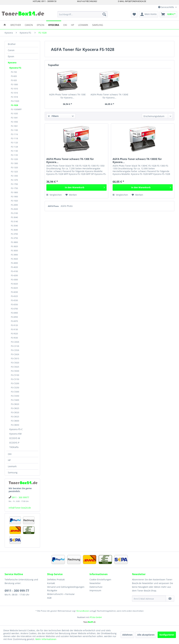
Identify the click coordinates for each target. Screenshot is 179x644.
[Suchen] (104, 14)
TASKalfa (14, 447)
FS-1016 (14, 93)
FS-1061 (14, 126)
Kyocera (12, 63)
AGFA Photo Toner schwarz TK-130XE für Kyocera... (109, 96)
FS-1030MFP (16, 109)
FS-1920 (14, 201)
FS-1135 (14, 155)
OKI (10, 454)
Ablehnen (127, 635)
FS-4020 (14, 267)
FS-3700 (14, 234)
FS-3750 (14, 238)
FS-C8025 (15, 408)
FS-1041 (14, 118)
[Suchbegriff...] (82, 14)
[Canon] (29, 25)
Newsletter (95, 583)
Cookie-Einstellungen (100, 579)
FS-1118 (14, 138)
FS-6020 (14, 284)
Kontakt (51, 583)
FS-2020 (14, 209)
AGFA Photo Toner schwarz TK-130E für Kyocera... (67, 96)
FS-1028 (14, 105)
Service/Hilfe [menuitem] (166, 7)
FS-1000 (14, 84)
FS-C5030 (15, 371)
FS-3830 (14, 251)
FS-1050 (14, 122)
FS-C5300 (15, 392)
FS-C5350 (15, 396)
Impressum (95, 590)
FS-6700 (14, 309)
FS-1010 (14, 89)
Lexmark (12, 466)
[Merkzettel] (134, 14)
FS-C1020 (15, 101)
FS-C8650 (15, 425)
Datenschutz (96, 587)
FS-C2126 (15, 346)
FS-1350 (14, 176)
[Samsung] (98, 25)
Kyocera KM (15, 434)
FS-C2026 (15, 342)
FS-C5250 (15, 388)
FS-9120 (14, 325)
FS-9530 (14, 338)
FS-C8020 (15, 404)
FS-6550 (14, 305)
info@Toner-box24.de (20, 508)
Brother (12, 44)
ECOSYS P (14, 443)
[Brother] (16, 25)
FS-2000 (14, 205)
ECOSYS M (15, 438)
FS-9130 (14, 329)
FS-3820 (14, 246)
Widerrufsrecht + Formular (61, 594)
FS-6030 (14, 292)
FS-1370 (14, 180)
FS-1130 (14, 151)
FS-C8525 (15, 417)
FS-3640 (14, 230)
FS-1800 (14, 192)
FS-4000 (14, 263)
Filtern (53, 116)
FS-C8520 (15, 412)
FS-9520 (14, 334)
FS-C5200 (15, 383)
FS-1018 (14, 97)
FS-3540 (14, 226)
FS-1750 (14, 188)
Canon (11, 50)
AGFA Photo (54, 206)
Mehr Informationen (46, 639)
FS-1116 (14, 134)
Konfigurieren (167, 635)
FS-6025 (14, 288)
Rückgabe (52, 590)
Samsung (13, 472)
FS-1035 (14, 114)
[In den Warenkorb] (76, 187)
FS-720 (14, 72)
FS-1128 (14, 147)
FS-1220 (14, 159)
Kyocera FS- (16, 68)
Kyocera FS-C (16, 429)
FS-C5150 (15, 379)
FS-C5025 (15, 367)
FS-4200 (14, 275)
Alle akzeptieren (146, 635)
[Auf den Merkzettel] (71, 195)
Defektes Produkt (56, 579)
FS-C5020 (15, 363)
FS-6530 (14, 300)
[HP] (73, 25)
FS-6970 (14, 321)
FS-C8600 (15, 421)
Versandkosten (83, 611)
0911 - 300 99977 (20, 497)
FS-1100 (14, 130)
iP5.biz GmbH (96, 617)
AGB (49, 598)
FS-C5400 (15, 400)
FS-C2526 (15, 350)
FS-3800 (14, 242)
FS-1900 (14, 197)
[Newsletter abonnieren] (170, 599)
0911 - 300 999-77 (17, 591)
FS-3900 (14, 255)
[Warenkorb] (168, 14)
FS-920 (14, 80)
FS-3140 (14, 222)
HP (9, 460)
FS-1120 (14, 143)
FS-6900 (14, 313)
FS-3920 (14, 259)
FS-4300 (14, 280)
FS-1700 (14, 184)
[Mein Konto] (149, 14)
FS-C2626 (15, 354)
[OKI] (65, 25)
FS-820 (14, 76)
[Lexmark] (83, 25)
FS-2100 (14, 213)
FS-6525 (14, 296)
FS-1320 (14, 168)
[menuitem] (82, 14)
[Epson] (41, 25)
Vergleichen (54, 195)
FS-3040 (14, 217)
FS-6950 (14, 317)
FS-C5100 (15, 375)
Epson (11, 56)
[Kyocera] (54, 25)
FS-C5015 (15, 359)
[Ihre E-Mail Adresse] (149, 599)
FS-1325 (14, 172)
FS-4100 (14, 271)
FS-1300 (14, 163)
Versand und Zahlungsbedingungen (66, 587)
